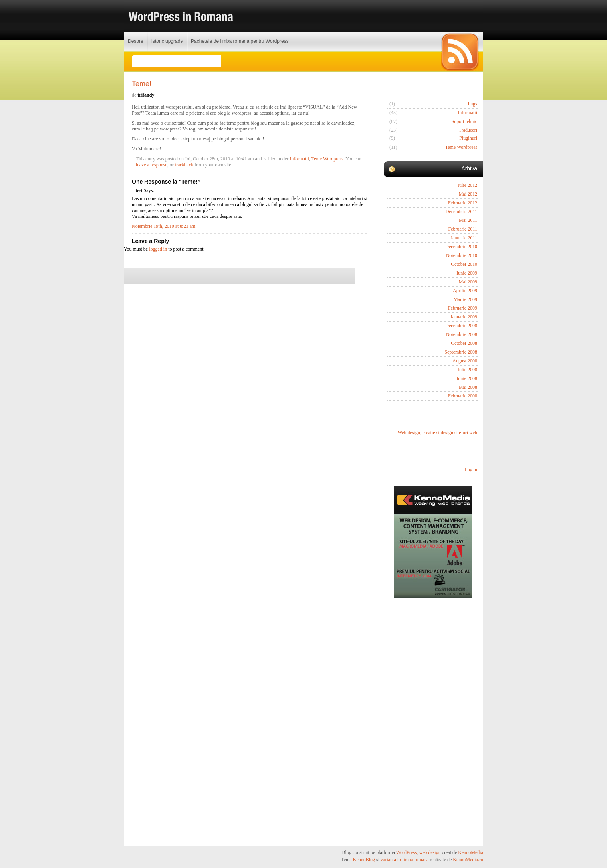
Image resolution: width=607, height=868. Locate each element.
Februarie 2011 (463, 229)
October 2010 (464, 264)
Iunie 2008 (467, 378)
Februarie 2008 (463, 396)
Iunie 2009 (467, 273)
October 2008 (464, 343)
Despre (136, 41)
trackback (184, 165)
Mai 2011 (468, 220)
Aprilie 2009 (465, 291)
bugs (473, 104)
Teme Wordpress (327, 159)
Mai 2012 (468, 194)
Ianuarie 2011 (464, 238)
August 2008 (465, 361)
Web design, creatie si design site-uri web (437, 433)
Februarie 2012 (463, 203)
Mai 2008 (468, 387)
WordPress (407, 852)
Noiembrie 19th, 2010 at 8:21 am (164, 226)
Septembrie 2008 (461, 352)
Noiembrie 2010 (462, 255)
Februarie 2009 (463, 308)
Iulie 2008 (467, 370)
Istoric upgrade (167, 41)
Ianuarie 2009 (464, 317)
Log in (471, 469)
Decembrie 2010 (461, 247)
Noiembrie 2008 (462, 334)
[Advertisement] (433, 722)
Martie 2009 (465, 299)
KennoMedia (471, 852)
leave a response (152, 165)
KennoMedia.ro (468, 860)
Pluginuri (468, 138)
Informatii (299, 159)
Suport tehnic (464, 121)
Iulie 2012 (467, 185)
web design (430, 852)
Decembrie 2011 (461, 212)
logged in (158, 249)
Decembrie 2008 (461, 326)
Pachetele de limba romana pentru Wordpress (240, 41)
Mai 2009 (468, 282)
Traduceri (468, 130)
